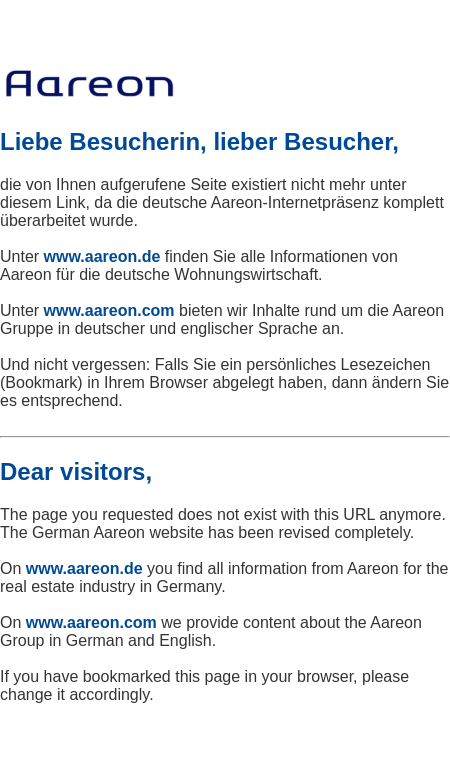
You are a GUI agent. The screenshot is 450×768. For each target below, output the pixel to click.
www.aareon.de (102, 256)
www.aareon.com (109, 310)
